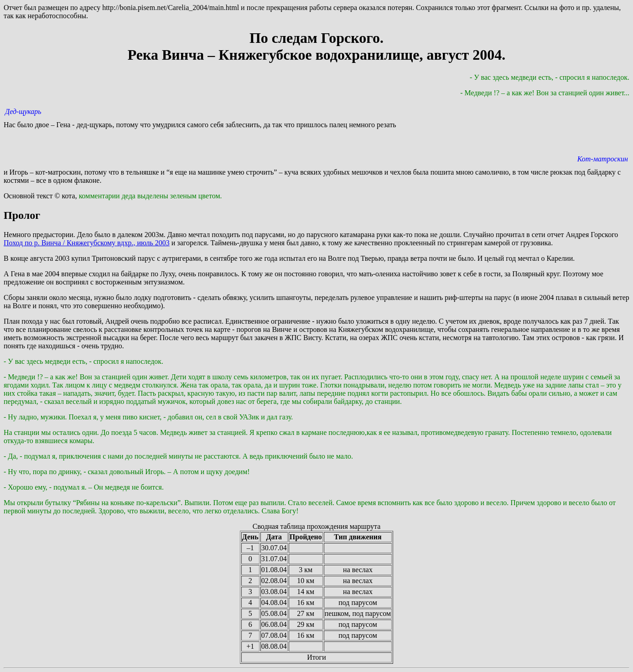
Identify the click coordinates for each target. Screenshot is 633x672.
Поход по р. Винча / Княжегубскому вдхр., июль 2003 (87, 243)
